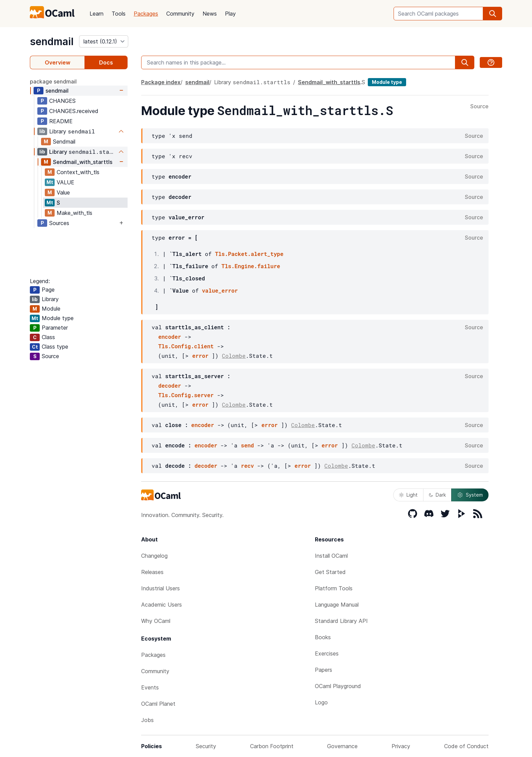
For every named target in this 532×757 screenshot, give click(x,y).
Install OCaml (331, 556)
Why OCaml (156, 621)
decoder (169, 385)
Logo (321, 702)
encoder (169, 337)
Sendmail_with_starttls (83, 162)
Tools (119, 14)
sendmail (52, 41)
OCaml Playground (338, 686)
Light (408, 495)
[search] (493, 14)
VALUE (65, 182)
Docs (106, 62)
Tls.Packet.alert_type (249, 254)
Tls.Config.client (186, 346)
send (247, 445)
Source (479, 107)
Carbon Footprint (272, 746)
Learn (97, 14)
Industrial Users (160, 588)
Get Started (330, 572)
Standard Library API (341, 621)
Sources (59, 223)
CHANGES (62, 101)
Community (180, 14)
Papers (324, 670)
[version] (104, 41)
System (470, 495)
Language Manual (337, 605)
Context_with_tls (78, 172)
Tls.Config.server (186, 395)
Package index (161, 82)
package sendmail (53, 81)
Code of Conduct (466, 746)
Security (206, 746)
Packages (146, 14)
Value (63, 192)
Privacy (401, 746)
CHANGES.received (74, 111)
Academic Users (161, 605)
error (200, 356)
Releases (152, 572)
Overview (58, 62)
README (61, 121)
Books (323, 637)
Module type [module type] (387, 82)
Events (150, 687)
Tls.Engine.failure (251, 266)
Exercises (327, 653)
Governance (342, 746)
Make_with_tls (74, 213)
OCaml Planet (158, 704)
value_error (220, 290)
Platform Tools (334, 588)
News (210, 14)
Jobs (147, 720)
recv (247, 466)
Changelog (154, 556)
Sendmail (64, 142)
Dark (437, 495)
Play (230, 14)
